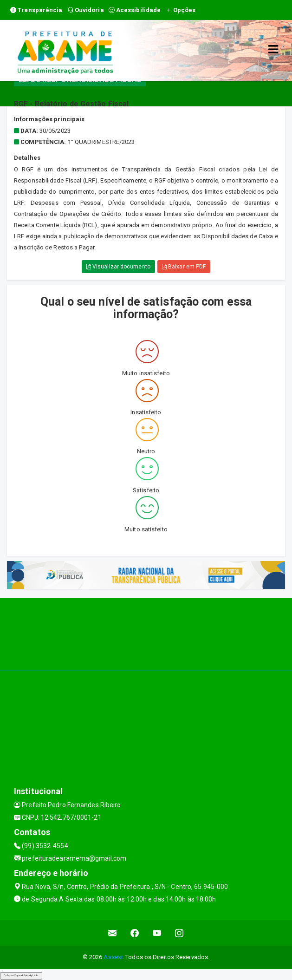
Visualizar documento (118, 267)
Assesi (113, 957)
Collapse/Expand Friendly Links (21, 975)
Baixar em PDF (184, 267)
